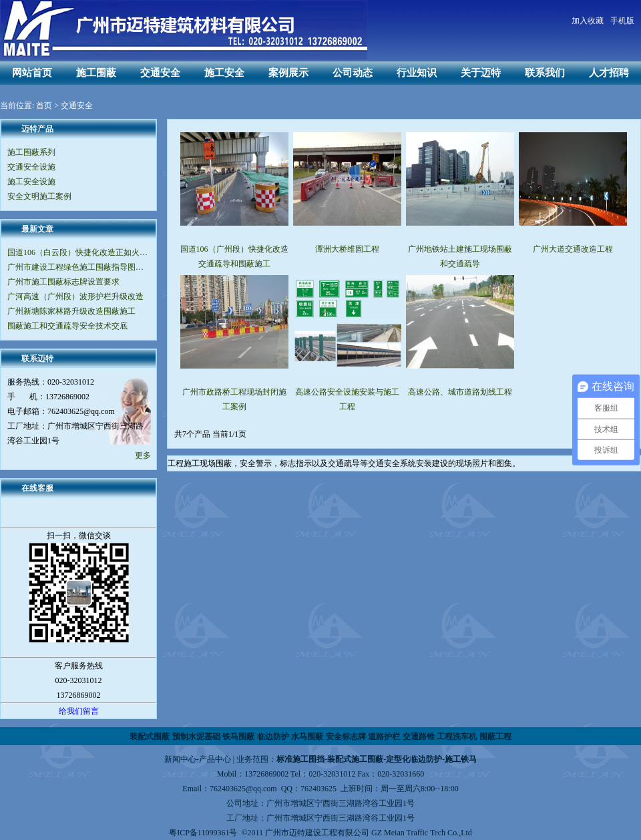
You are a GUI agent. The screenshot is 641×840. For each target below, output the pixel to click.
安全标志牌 (346, 737)
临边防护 (273, 737)
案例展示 (288, 73)
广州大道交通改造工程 (573, 249)
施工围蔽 (96, 73)
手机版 (622, 21)
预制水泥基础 (196, 737)
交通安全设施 (31, 167)
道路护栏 (384, 737)
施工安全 (224, 73)
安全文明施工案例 (39, 196)
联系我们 (545, 73)
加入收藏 (588, 21)
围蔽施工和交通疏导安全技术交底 (67, 326)
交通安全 (160, 73)
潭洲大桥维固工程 (347, 249)
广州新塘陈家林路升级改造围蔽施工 (71, 311)
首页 (44, 106)
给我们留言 (79, 711)
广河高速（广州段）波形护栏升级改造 (75, 296)
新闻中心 (180, 759)
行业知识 (417, 73)
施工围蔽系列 (31, 152)
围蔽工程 (495, 737)
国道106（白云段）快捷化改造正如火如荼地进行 (78, 252)
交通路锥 (419, 737)
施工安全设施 (31, 182)
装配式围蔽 (150, 737)
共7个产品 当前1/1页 (210, 434)
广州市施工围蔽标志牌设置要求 (63, 282)
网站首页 (32, 73)
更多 (143, 455)
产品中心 (215, 759)
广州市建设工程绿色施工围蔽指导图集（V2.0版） (78, 267)
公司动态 (353, 73)
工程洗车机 (457, 737)
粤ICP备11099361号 (203, 833)
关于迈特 (481, 73)
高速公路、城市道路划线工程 (460, 392)
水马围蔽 (307, 737)
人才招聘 (609, 73)
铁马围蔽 (238, 737)
